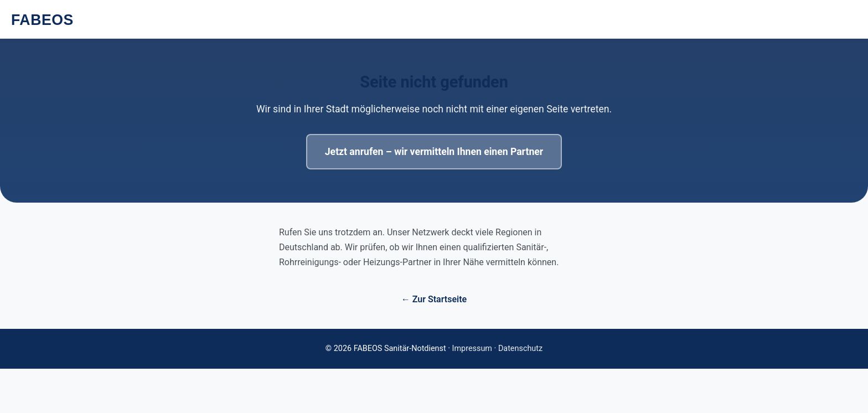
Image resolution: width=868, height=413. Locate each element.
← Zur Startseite (434, 299)
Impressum (472, 349)
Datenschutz (520, 349)
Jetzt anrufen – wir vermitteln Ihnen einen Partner (434, 152)
